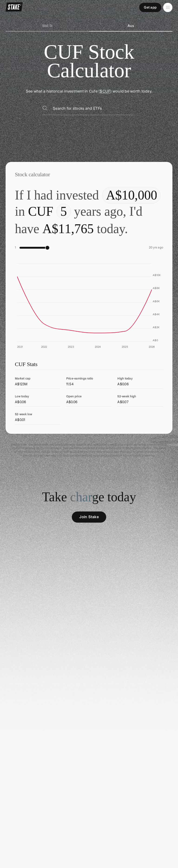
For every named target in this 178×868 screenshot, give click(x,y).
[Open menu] (168, 7)
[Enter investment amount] (131, 195)
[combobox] (94, 110)
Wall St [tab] (47, 26)
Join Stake (89, 517)
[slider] (47, 248)
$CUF (105, 91)
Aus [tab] (131, 26)
